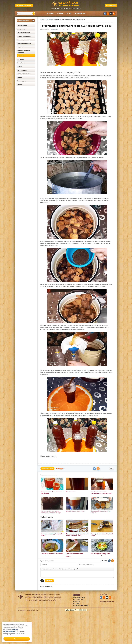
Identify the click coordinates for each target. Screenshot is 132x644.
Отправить (49, 581)
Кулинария (21, 56)
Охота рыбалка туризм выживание (24, 51)
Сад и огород (21, 47)
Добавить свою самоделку (79, 597)
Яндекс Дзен (76, 595)
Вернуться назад (47, 469)
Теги (69, 14)
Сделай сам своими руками (66, 4)
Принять (17, 639)
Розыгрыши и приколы (24, 74)
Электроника (21, 29)
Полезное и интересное (24, 43)
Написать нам (76, 603)
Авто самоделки (22, 25)
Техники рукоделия (23, 81)
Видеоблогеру (76, 601)
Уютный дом (21, 63)
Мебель (20, 67)
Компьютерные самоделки (25, 40)
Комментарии (80, 14)
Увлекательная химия (24, 33)
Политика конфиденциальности (80, 605)
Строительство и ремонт (24, 36)
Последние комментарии (79, 599)
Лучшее (60, 14)
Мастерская (21, 59)
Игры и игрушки (22, 70)
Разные (20, 77)
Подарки (20, 85)
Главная (50, 14)
